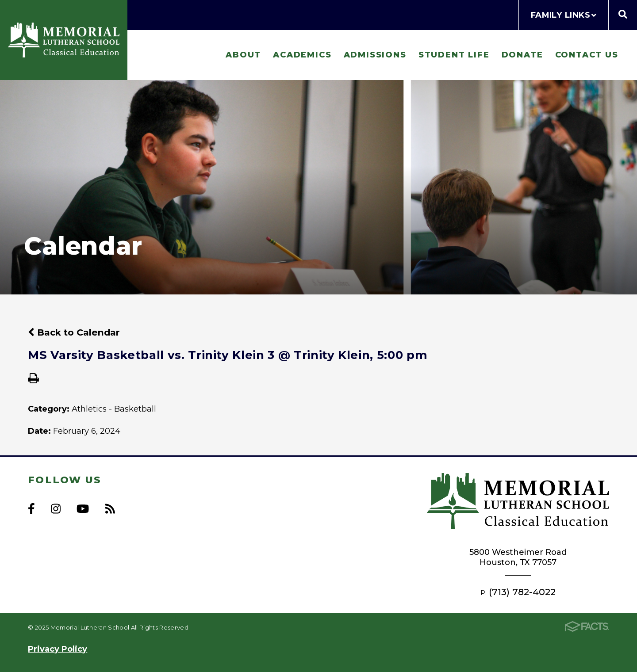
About (243, 55)
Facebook (31, 509)
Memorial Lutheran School (64, 40)
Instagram (56, 509)
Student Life (454, 55)
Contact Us (587, 55)
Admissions (375, 55)
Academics (302, 55)
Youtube (83, 509)
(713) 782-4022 (522, 592)
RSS (110, 509)
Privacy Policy (58, 649)
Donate (522, 55)
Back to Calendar (74, 332)
